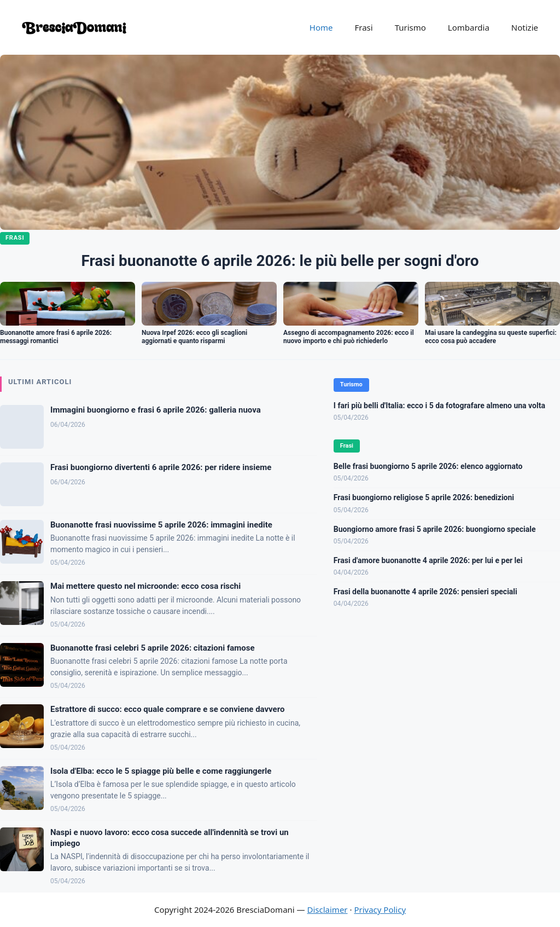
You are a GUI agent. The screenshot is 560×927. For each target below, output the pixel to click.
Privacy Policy (380, 909)
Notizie (525, 27)
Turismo (410, 27)
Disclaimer (328, 909)
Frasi (363, 27)
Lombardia (469, 27)
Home (321, 27)
